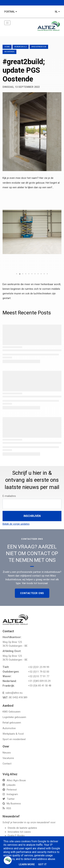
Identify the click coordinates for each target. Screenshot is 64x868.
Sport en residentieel (14, 739)
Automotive (9, 728)
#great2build (21, 47)
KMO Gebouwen (12, 712)
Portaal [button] (10, 12)
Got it (42, 864)
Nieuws (7, 753)
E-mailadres (9, 496)
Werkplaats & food (13, 734)
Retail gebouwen (12, 723)
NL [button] (56, 12)
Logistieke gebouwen (14, 717)
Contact (7, 764)
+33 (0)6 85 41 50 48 (40, 686)
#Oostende (9, 52)
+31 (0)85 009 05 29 (39, 681)
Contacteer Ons (32, 593)
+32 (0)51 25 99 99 (39, 667)
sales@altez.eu (14, 693)
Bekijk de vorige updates (16, 524)
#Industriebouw (39, 47)
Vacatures (8, 758)
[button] (58, 196)
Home (7, 47)
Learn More (27, 864)
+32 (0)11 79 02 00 (39, 672)
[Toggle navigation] (7, 23)
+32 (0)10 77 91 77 (39, 676)
